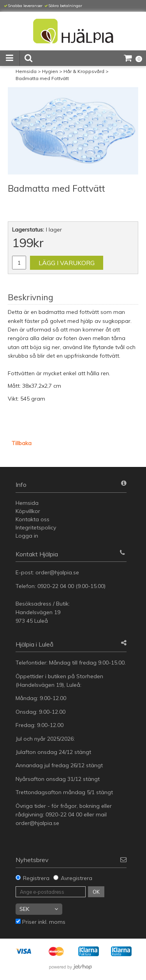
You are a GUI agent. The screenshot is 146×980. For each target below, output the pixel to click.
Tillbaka (22, 443)
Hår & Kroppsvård (84, 71)
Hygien (50, 71)
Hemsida (26, 71)
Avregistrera (77, 878)
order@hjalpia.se (58, 572)
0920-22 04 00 (56, 586)
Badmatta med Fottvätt (42, 78)
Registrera (36, 878)
